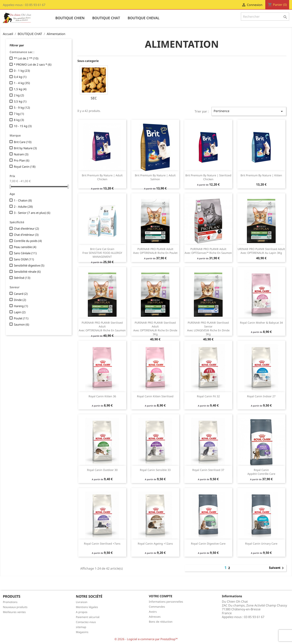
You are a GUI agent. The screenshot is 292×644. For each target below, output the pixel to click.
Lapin (20, 312)
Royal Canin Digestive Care (208, 544)
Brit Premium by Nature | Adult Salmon (155, 177)
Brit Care (23, 142)
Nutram (21, 154)
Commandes (157, 607)
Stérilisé (22, 278)
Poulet (21, 318)
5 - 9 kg (22, 107)
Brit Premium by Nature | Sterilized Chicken (208, 177)
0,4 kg (20, 77)
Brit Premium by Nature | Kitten (261, 175)
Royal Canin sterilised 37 (208, 470)
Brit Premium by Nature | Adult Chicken (102, 177)
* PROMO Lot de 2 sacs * (33, 64)
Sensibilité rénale (27, 272)
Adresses (155, 617)
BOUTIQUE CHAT (106, 18)
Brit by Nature (25, 148)
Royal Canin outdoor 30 (102, 470)
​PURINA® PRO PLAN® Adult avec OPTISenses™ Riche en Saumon (208, 251)
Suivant (277, 568)
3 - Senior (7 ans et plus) (32, 213)
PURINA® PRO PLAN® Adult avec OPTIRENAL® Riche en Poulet (155, 251)
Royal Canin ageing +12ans (155, 544)
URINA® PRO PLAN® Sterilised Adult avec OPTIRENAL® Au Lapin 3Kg (261, 251)
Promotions (10, 602)
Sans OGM (24, 259)
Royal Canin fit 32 (208, 396)
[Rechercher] (265, 17)
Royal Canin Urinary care (261, 544)
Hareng (21, 306)
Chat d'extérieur (26, 228)
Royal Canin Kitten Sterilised (155, 396)
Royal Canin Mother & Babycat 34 (261, 323)
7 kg (19, 114)
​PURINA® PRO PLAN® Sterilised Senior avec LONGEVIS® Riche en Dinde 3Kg (208, 328)
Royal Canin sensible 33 (155, 470)
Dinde (20, 300)
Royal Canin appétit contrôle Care (261, 472)
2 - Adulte (23, 207)
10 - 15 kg (23, 126)
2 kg (19, 95)
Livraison (82, 602)
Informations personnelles (166, 602)
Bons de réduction (161, 622)
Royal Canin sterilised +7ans (102, 544)
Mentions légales (87, 607)
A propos (82, 612)
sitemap (81, 627)
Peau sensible (25, 247)
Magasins (82, 632)
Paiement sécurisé (88, 617)
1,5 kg (20, 89)
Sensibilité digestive (29, 265)
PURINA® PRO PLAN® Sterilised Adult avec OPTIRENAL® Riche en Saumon (102, 326)
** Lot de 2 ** (26, 58)
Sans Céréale (25, 253)
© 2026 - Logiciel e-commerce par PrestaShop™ (146, 639)
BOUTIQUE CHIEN (70, 18)
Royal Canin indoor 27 (261, 396)
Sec (94, 98)
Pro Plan (22, 160)
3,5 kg (20, 101)
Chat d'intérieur (26, 235)
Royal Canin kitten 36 (102, 396)
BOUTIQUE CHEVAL (144, 18)
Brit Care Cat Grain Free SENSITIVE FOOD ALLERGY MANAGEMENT (102, 253)
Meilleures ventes (14, 612)
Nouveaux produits (15, 607)
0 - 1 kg (22, 71)
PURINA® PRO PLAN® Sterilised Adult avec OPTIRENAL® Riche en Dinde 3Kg (155, 328)
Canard (21, 294)
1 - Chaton (23, 200)
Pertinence (249, 111)
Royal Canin (25, 167)
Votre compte (161, 596)
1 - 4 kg (22, 83)
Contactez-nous (86, 622)
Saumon (22, 324)
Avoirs (153, 612)
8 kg (19, 120)
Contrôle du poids (28, 241)
